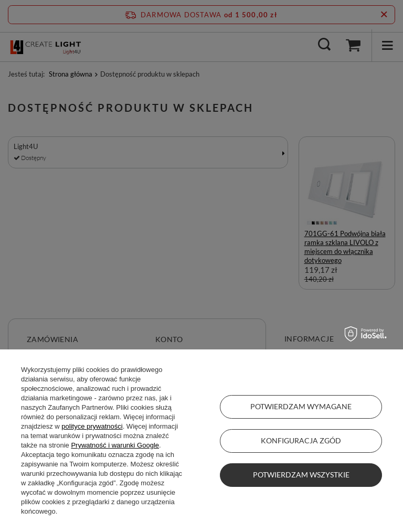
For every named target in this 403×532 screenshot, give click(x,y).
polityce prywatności (92, 426)
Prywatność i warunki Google (115, 445)
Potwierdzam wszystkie (301, 475)
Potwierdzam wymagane (301, 406)
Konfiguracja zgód (301, 440)
